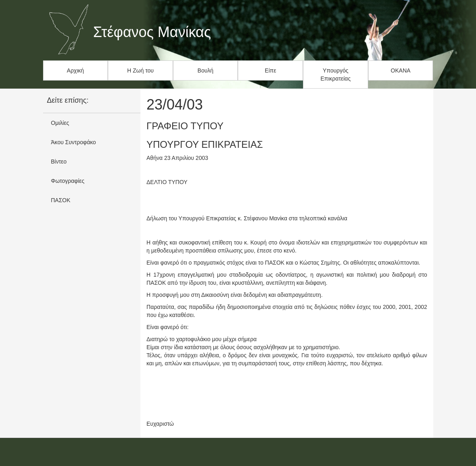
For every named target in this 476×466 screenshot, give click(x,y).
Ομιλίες (60, 123)
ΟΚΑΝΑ (401, 70)
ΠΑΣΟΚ (61, 200)
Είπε (270, 70)
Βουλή (206, 70)
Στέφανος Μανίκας (152, 32)
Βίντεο (59, 162)
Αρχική (75, 70)
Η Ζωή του (140, 70)
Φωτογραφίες (68, 181)
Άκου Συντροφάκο (74, 142)
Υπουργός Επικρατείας (336, 75)
